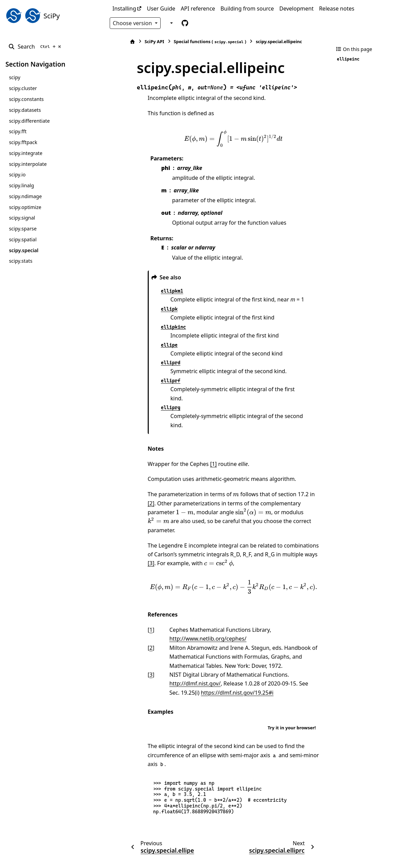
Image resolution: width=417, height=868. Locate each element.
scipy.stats (21, 261)
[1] (197, 446)
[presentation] (225, 138)
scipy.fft (18, 131)
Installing (124, 8)
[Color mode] (170, 23)
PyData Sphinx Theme (365, 852)
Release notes (337, 8)
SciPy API (138, 41)
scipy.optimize (25, 207)
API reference (198, 8)
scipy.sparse (23, 229)
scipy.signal (22, 218)
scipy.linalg (21, 185)
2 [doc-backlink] (135, 621)
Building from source (247, 8)
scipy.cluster (23, 88)
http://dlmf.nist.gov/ (179, 657)
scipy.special (24, 250)
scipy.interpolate (28, 164)
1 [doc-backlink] (135, 603)
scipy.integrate (26, 153)
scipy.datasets (25, 110)
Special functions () (194, 42)
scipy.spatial (23, 239)
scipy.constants (26, 99)
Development (297, 8)
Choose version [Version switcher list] (133, 23)
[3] (300, 527)
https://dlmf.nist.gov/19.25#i (210, 666)
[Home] (116, 42)
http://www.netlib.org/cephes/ (192, 612)
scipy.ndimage (25, 196)
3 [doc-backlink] (135, 648)
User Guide (161, 8)
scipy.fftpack (23, 142)
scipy (14, 77)
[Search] (36, 47)
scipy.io (17, 175)
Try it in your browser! (292, 701)
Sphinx (51, 858)
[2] (303, 476)
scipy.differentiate (29, 121)
